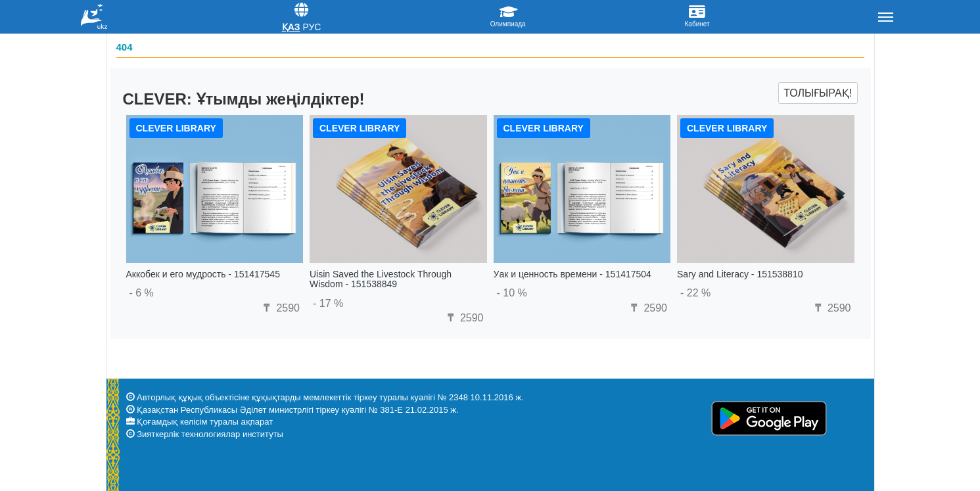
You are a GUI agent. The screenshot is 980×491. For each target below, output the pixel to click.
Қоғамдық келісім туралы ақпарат (205, 422)
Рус (312, 27)
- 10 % (512, 293)
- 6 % (142, 293)
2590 (280, 308)
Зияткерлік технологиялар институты (210, 434)
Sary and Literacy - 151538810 (740, 274)
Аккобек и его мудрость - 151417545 (203, 274)
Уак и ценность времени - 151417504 (572, 274)
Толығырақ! (818, 93)
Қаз (291, 27)
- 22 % (695, 293)
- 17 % (328, 303)
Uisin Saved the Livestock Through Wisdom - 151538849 (381, 279)
